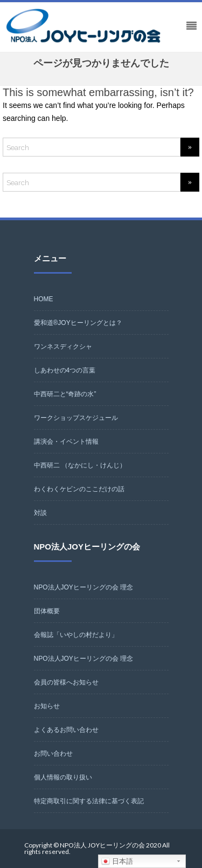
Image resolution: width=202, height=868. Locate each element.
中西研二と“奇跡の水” (65, 394)
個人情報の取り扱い (63, 777)
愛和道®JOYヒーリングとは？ (78, 323)
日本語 (117, 862)
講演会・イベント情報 (66, 442)
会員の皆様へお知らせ (66, 682)
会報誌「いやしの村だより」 (76, 635)
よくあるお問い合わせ (66, 730)
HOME (44, 299)
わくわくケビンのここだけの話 (79, 489)
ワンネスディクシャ (63, 347)
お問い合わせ (53, 754)
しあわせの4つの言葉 (65, 370)
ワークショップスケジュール (76, 418)
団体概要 (47, 611)
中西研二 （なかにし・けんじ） (80, 465)
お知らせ (47, 706)
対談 (40, 513)
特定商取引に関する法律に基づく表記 (89, 801)
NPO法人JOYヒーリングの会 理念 (84, 587)
